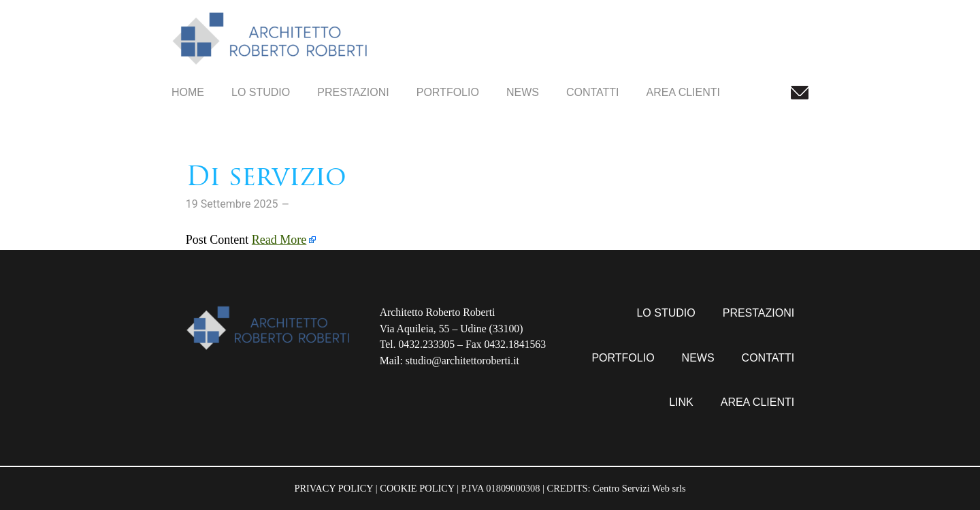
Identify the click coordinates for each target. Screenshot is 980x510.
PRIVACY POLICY (333, 488)
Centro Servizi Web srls (639, 488)
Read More (279, 240)
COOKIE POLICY (417, 488)
